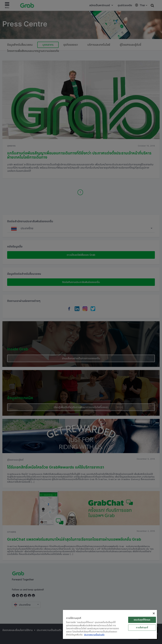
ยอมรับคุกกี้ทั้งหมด (142, 620)
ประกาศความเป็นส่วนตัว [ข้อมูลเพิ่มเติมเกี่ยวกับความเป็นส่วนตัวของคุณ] (94, 635)
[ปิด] (154, 613)
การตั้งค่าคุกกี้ (142, 628)
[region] (110, 624)
